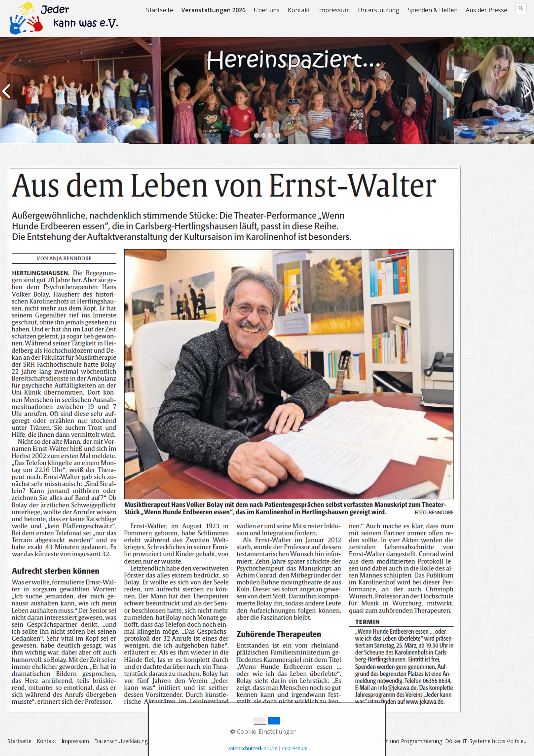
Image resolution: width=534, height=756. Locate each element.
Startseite (160, 10)
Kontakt (299, 10)
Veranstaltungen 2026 (213, 10)
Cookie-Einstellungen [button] (263, 732)
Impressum (334, 10)
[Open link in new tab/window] (234, 439)
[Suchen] (521, 9)
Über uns (267, 10)
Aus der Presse (487, 10)
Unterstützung (379, 10)
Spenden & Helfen (433, 10)
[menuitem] (160, 10)
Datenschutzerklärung (121, 741)
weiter (527, 96)
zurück (7, 96)
